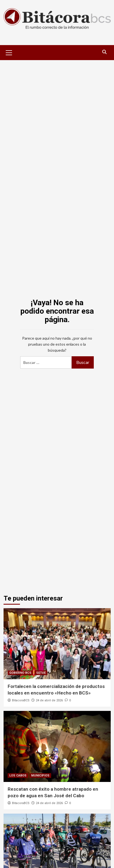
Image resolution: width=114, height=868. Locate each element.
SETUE (41, 673)
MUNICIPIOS (40, 776)
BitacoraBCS (21, 700)
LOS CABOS (18, 776)
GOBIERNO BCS (20, 673)
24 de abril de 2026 (49, 700)
